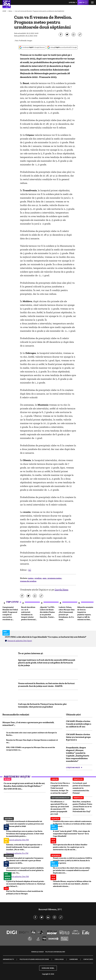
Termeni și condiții (37, 952)
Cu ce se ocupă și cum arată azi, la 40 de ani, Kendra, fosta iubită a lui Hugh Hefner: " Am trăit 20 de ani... (24, 786)
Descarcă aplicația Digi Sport (20, 641)
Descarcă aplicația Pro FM (17, 853)
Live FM (72, 2)
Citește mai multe (73, 767)
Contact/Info (88, 959)
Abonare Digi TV (8, 959)
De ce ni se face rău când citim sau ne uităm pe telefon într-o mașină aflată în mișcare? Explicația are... (72, 870)
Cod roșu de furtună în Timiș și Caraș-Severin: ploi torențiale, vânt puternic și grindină (42, 705)
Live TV (81, 2)
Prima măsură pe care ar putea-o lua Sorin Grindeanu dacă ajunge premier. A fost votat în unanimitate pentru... (25, 834)
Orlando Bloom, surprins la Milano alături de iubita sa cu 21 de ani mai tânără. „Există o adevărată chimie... (72, 884)
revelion (38, 578)
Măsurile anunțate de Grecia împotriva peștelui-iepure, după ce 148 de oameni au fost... (85, 613)
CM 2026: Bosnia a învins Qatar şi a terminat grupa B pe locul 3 (78, 737)
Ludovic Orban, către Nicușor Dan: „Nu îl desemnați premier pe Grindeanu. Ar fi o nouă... (67, 613)
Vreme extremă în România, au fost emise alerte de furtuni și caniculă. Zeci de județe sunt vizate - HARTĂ (46, 685)
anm (45, 578)
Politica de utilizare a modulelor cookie (34, 959)
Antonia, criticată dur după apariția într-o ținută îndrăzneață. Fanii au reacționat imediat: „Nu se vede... (24, 847)
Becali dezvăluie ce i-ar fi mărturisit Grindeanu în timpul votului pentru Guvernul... (29, 613)
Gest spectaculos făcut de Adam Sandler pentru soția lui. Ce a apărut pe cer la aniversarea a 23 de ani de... (70, 847)
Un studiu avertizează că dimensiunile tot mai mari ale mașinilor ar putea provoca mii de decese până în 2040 (25, 824)
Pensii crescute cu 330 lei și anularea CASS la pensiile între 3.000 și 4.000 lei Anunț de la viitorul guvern (72, 860)
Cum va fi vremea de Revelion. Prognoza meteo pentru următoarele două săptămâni (39, 11)
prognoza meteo (55, 578)
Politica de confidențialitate (55, 952)
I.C (30, 570)
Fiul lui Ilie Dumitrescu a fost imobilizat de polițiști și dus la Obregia (25, 892)
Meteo (10, 11)
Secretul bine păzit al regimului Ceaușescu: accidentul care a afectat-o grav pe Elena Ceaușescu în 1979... (25, 860)
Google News (61, 590)
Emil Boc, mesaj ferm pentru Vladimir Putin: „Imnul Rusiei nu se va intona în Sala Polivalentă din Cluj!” (82, 806)
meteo (31, 578)
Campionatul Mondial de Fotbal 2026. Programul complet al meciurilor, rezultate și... (10, 613)
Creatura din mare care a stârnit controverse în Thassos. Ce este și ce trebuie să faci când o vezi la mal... (72, 824)
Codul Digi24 (59, 959)
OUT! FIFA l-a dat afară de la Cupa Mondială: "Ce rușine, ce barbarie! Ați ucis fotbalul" (46, 637)
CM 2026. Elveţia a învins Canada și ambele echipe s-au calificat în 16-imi (79, 724)
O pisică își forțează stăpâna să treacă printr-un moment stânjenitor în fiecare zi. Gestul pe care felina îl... (26, 884)
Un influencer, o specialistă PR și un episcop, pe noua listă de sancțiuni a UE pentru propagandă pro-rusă (60, 808)
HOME (4, 11)
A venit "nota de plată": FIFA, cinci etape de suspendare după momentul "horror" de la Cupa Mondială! (71, 834)
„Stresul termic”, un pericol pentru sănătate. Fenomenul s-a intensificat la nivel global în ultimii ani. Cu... (25, 870)
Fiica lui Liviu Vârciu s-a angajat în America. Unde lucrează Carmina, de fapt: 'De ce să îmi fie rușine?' (60, 788)
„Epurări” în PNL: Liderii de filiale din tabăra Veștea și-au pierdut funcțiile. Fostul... (47, 612)
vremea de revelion (28, 581)
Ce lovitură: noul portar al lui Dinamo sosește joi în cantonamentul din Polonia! (81, 788)
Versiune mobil (48, 968)
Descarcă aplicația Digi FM (17, 840)
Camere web (73, 959)
